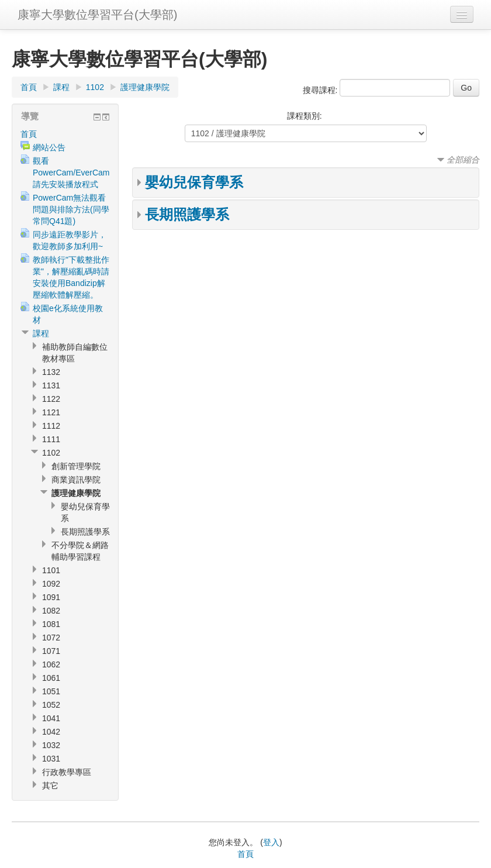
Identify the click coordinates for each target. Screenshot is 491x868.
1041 (51, 718)
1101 (51, 570)
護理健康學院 (145, 87)
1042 (51, 732)
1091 (51, 597)
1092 (51, 584)
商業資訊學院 (76, 480)
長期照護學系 (187, 214)
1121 (51, 412)
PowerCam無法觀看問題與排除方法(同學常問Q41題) (71, 209)
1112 (51, 426)
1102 (95, 87)
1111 (51, 439)
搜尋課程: (321, 90)
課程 (61, 87)
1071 (51, 651)
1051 (51, 691)
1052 (51, 705)
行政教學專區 (67, 772)
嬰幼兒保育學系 (194, 182)
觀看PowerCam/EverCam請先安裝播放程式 (71, 173)
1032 (51, 745)
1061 (51, 678)
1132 (51, 372)
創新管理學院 (76, 466)
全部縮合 (463, 160)
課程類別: (305, 116)
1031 (51, 759)
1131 (51, 385)
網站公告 (49, 147)
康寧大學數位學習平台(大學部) (97, 15)
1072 (51, 638)
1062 (51, 664)
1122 (51, 399)
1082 (51, 611)
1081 (51, 624)
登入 (271, 842)
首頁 (29, 87)
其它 (50, 786)
